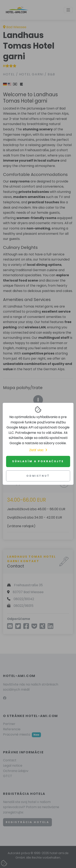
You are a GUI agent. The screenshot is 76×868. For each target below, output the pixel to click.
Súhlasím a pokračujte (38, 461)
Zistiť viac (38, 450)
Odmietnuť (38, 476)
